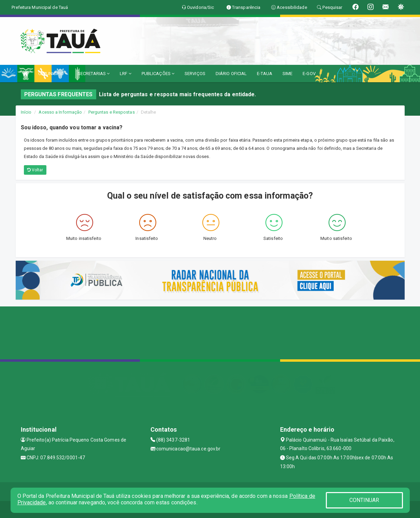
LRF (126, 74)
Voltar (35, 170)
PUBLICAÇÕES (158, 74)
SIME (287, 74)
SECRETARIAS (94, 74)
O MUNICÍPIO (53, 74)
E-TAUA (265, 74)
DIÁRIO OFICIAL (231, 74)
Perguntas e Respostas (112, 112)
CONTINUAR (364, 500)
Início (26, 112)
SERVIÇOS (195, 74)
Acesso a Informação (60, 112)
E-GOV (309, 74)
